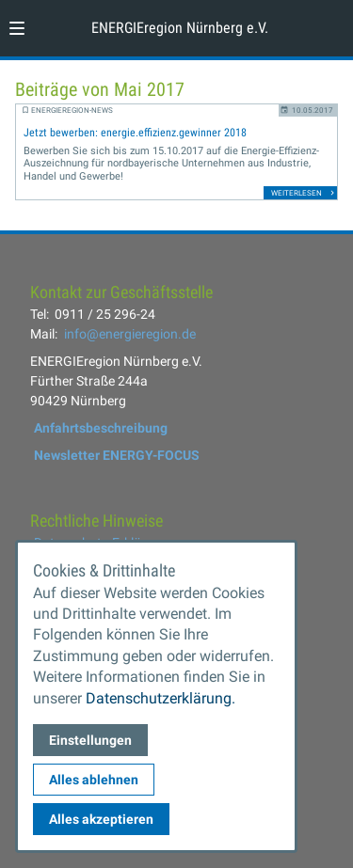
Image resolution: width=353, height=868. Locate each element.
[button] (17, 28)
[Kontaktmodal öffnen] (330, 23)
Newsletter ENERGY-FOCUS (117, 455)
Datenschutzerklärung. (160, 698)
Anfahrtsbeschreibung (101, 428)
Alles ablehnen (94, 780)
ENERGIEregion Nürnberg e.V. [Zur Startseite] (180, 28)
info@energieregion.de (130, 334)
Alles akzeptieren (101, 819)
